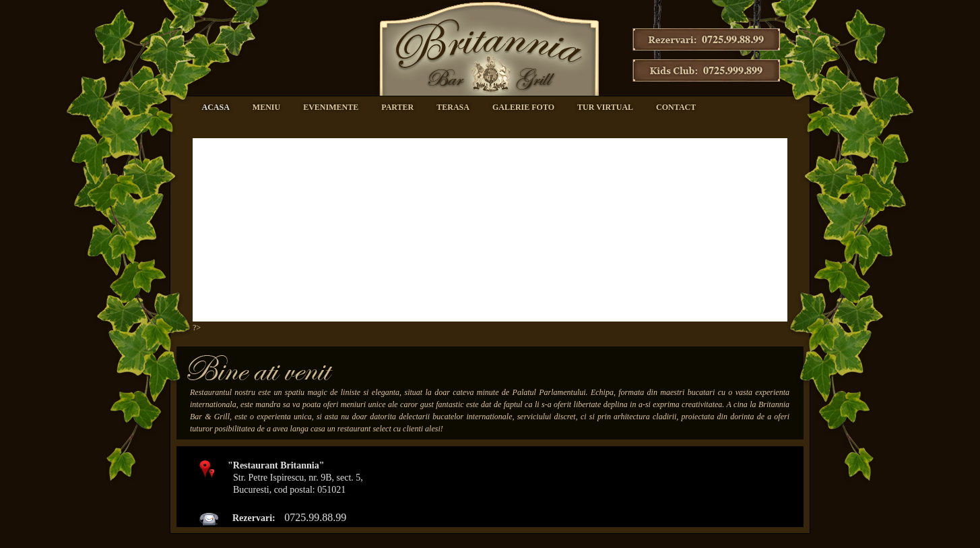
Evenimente (331, 107)
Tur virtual (605, 107)
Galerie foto (523, 107)
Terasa (453, 107)
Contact (676, 107)
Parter (397, 107)
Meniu (266, 107)
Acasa (216, 107)
